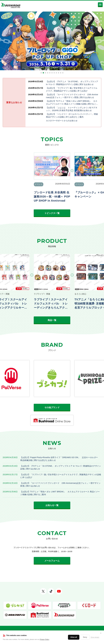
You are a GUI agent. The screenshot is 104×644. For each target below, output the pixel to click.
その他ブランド (52, 407)
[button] (41, 73)
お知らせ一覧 (52, 505)
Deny (85, 637)
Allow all (74, 637)
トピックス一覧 (52, 213)
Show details (95, 637)
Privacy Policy (45, 639)
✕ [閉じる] (101, 633)
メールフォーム (52, 561)
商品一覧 (52, 320)
